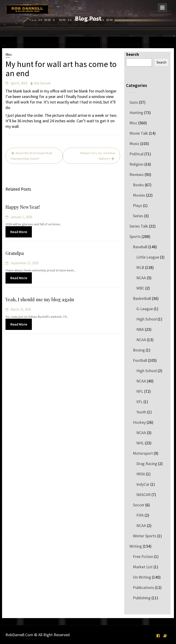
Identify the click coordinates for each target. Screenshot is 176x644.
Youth (141, 412)
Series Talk (139, 226)
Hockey (139, 422)
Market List (143, 567)
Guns (134, 102)
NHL (140, 443)
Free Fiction (143, 556)
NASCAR (143, 495)
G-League (145, 309)
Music (134, 144)
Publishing (142, 598)
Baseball (140, 247)
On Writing (142, 577)
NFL (140, 391)
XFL (139, 402)
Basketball (142, 298)
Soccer (139, 505)
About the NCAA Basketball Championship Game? (31, 156)
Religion (136, 164)
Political (136, 154)
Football (140, 360)
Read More (19, 231)
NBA (140, 329)
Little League (148, 257)
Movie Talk (139, 133)
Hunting (136, 113)
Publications (143, 587)
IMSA (141, 474)
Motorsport (143, 453)
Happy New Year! (23, 207)
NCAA (141, 278)
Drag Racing (147, 464)
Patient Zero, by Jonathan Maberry (98, 156)
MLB (140, 267)
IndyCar (143, 484)
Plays (137, 205)
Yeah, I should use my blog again (40, 300)
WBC (140, 288)
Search (132, 54)
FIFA (140, 515)
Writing (136, 546)
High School (147, 319)
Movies (139, 195)
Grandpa (15, 253)
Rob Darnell (42, 83)
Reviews (137, 174)
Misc (9, 54)
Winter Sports (145, 536)
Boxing (139, 350)
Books (138, 185)
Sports (135, 236)
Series (138, 216)
